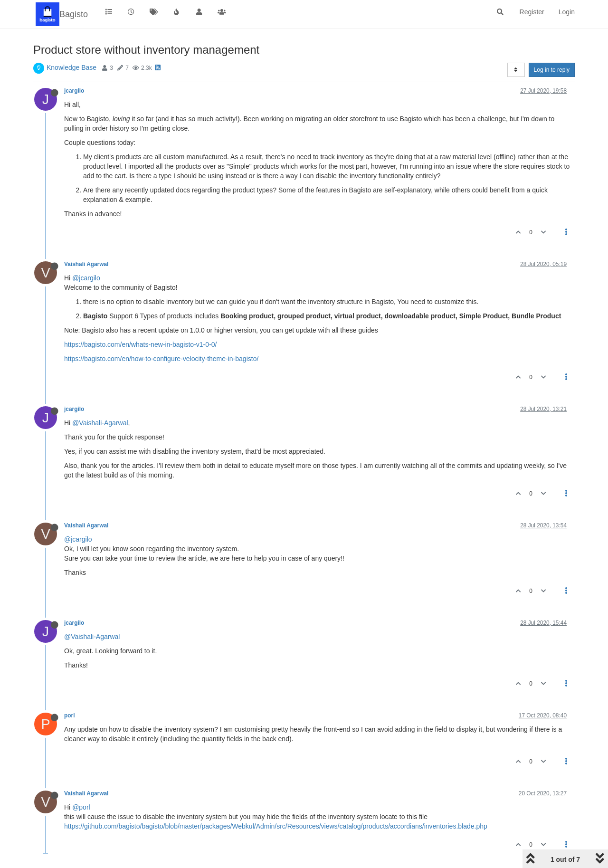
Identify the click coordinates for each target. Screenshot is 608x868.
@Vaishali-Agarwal (100, 423)
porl (69, 715)
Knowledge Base (71, 67)
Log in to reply (552, 70)
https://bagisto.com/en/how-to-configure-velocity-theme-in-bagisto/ (161, 359)
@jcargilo (86, 278)
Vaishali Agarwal (86, 264)
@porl (81, 807)
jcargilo (74, 91)
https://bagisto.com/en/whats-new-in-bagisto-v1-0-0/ (140, 344)
